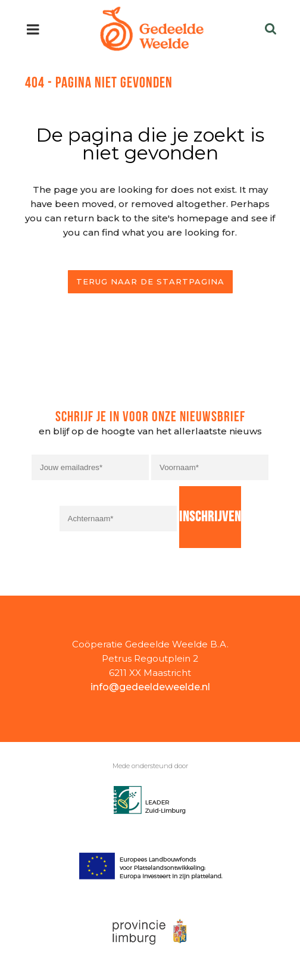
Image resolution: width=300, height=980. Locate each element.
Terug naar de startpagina (150, 281)
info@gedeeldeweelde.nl (150, 687)
